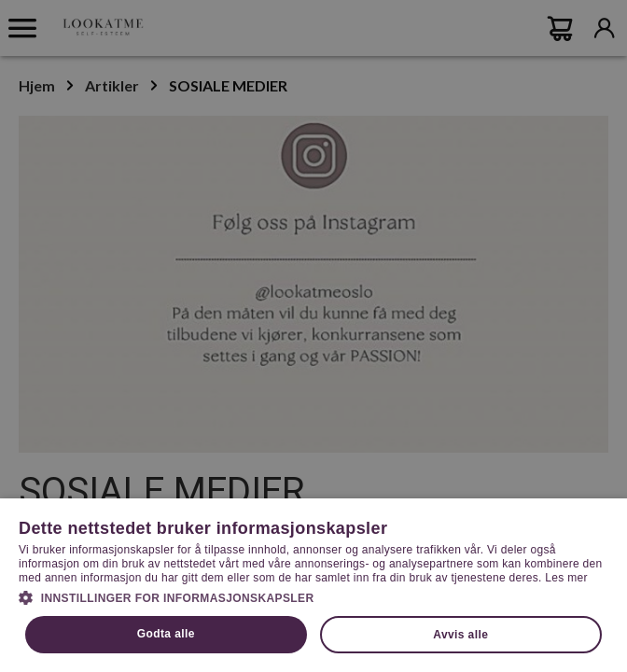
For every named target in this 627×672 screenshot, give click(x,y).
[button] (313, 596)
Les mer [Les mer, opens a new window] (566, 578)
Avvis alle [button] (460, 635)
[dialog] (313, 336)
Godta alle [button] (166, 634)
